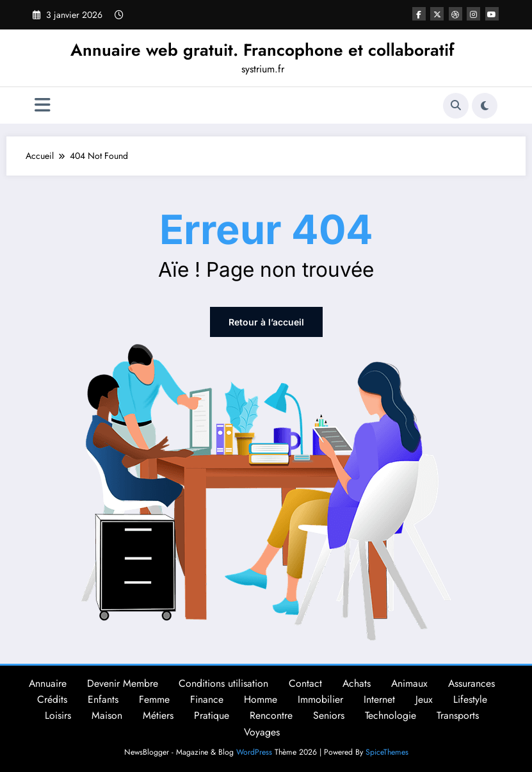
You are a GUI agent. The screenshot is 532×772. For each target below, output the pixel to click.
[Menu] (43, 105)
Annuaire (48, 683)
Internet (379, 699)
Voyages (262, 732)
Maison (107, 715)
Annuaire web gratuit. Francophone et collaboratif (262, 50)
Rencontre (271, 715)
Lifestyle (470, 699)
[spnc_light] (485, 106)
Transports (458, 715)
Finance (207, 699)
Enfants (103, 699)
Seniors (329, 715)
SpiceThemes (387, 752)
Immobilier (320, 699)
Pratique (212, 715)
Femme (154, 699)
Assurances (472, 683)
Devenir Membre (123, 683)
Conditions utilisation (223, 683)
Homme (261, 699)
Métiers (158, 715)
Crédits (52, 699)
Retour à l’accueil (266, 322)
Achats (357, 683)
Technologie (391, 715)
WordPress (254, 752)
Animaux (409, 683)
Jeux (424, 699)
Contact (305, 683)
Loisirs (58, 715)
